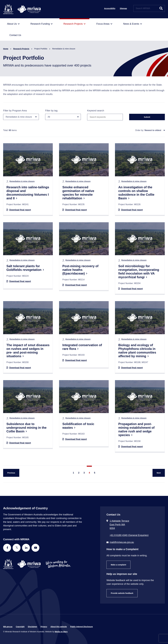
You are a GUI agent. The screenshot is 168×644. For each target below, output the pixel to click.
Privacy (44, 627)
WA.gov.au (8, 627)
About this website (59, 627)
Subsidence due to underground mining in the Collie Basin (26, 428)
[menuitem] (13, 24)
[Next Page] (159, 473)
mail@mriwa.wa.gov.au (122, 542)
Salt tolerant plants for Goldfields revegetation (24, 268)
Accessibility (110, 8)
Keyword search (96, 111)
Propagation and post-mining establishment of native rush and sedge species (136, 429)
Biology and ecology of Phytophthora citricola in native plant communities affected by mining (137, 351)
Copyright (20, 627)
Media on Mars (61, 632)
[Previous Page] (11, 473)
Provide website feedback (122, 593)
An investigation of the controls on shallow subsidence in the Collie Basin (136, 193)
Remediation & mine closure (22, 181)
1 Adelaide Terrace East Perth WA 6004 (119, 525)
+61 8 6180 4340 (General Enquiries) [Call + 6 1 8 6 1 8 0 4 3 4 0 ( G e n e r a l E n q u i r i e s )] (129, 535)
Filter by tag (63, 115)
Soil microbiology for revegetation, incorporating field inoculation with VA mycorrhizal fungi (139, 272)
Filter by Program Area (21, 115)
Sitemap (123, 8)
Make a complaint (118, 565)
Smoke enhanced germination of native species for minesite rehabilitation (78, 193)
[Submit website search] (161, 8)
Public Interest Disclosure (82, 627)
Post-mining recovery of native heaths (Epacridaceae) (80, 270)
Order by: (140, 130)
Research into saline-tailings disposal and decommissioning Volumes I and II (28, 193)
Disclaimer (32, 627)
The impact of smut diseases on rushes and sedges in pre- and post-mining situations (28, 351)
